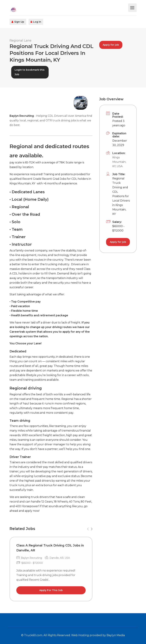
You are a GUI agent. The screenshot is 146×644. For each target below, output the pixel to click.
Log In (36, 22)
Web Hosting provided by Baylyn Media (98, 635)
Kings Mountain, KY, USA (119, 162)
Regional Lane (20, 41)
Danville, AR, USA (60, 558)
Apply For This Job (51, 590)
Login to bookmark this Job (30, 72)
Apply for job (111, 45)
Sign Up (18, 22)
